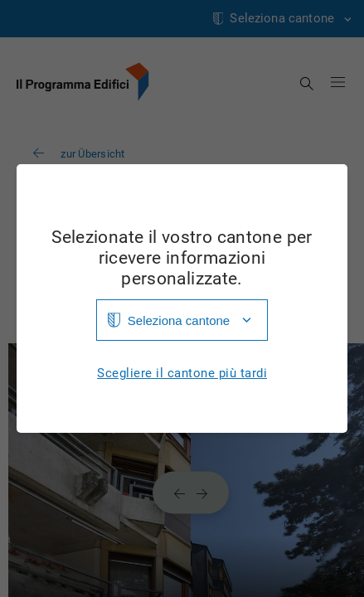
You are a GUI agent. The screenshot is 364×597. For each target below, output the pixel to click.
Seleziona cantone (179, 320)
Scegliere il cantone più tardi (182, 374)
